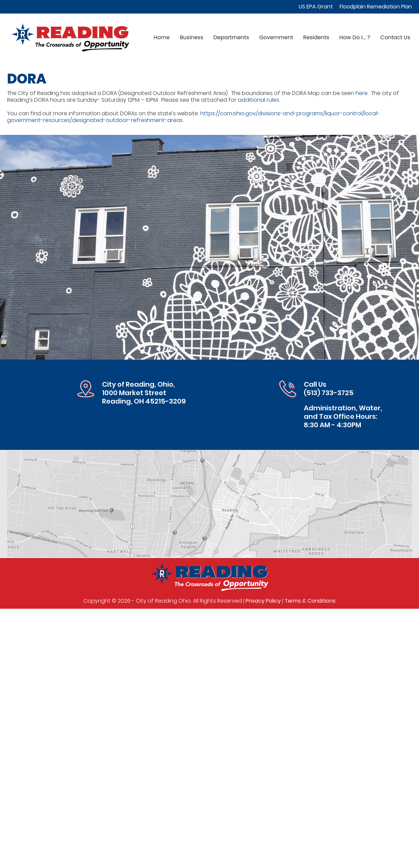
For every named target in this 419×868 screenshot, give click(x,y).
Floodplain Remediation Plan (376, 7)
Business (191, 37)
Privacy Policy (263, 601)
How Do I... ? (355, 37)
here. (362, 93)
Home (162, 37)
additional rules (258, 100)
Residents (316, 37)
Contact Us (395, 37)
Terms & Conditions (310, 601)
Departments (231, 37)
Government (276, 37)
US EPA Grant (316, 7)
